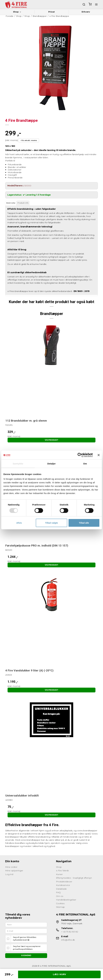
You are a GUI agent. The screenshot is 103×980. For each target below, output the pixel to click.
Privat (52, 12)
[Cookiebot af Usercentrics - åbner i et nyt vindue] (80, 455)
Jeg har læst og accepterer (27, 948)
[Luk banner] (99, 455)
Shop (17, 12)
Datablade (61, 889)
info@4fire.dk (68, 940)
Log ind (9, 874)
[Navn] (26, 924)
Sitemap (60, 907)
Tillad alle (84, 523)
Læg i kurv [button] (59, 974)
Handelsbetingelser (66, 900)
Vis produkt (51, 440)
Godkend (26, 955)
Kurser (59, 874)
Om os (60, 896)
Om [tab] (85, 464)
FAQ (58, 892)
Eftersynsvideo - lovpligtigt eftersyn (74, 878)
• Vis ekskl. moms (29, 140)
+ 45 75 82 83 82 (70, 932)
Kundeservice (63, 885)
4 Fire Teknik (62, 871)
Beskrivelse (11, 203)
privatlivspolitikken (23, 949)
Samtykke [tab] (18, 464)
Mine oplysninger (14, 871)
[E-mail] (26, 931)
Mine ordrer (11, 867)
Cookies (60, 903)
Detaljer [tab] (52, 464)
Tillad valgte (51, 523)
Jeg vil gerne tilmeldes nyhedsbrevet (25, 939)
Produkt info (23, 203)
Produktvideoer (64, 882)
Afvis (19, 523)
